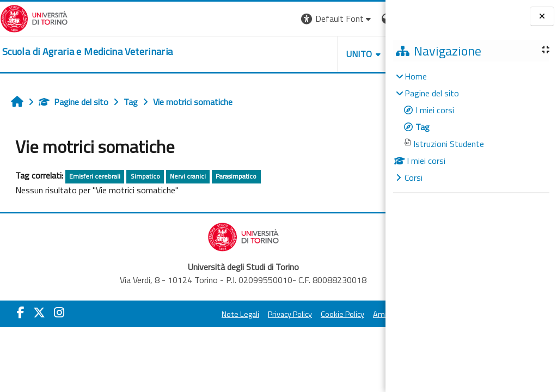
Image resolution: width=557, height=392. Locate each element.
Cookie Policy (288, 314)
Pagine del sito (74, 102)
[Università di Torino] (34, 17)
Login (367, 19)
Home (416, 76)
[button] (236, 19)
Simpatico (145, 176)
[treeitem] (471, 127)
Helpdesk (320, 54)
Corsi (414, 177)
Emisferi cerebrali (95, 176)
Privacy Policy (235, 314)
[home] (87, 52)
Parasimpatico (236, 176)
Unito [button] (258, 54)
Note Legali (186, 314)
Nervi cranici (188, 176)
